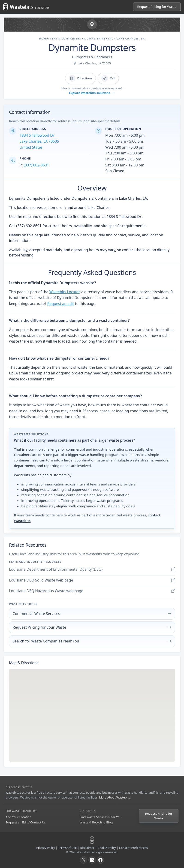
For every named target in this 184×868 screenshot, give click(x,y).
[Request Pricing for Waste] (157, 7)
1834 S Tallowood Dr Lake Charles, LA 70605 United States (39, 141)
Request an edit (61, 304)
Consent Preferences (133, 848)
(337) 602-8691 (36, 165)
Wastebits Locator (64, 292)
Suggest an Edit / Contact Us (26, 822)
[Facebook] (100, 860)
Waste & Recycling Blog (96, 822)
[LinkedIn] (92, 860)
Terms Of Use (68, 848)
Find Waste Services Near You (101, 817)
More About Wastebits (114, 797)
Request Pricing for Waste (159, 816)
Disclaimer (87, 848)
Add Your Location (18, 817)
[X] (84, 860)
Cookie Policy (107, 848)
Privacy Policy (46, 848)
